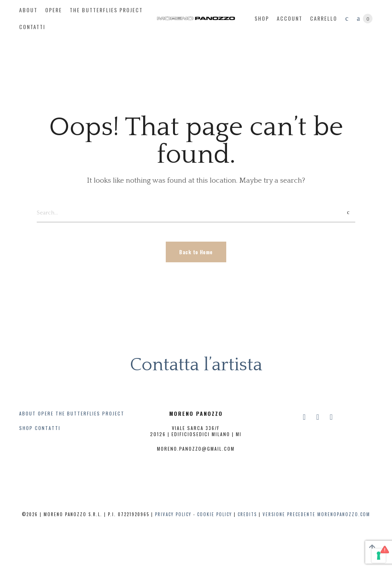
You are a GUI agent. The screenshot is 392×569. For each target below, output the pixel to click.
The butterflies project (106, 10)
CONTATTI (48, 428)
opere (54, 10)
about (28, 10)
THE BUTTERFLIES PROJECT (90, 413)
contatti (32, 27)
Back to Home (196, 252)
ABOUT (28, 413)
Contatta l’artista (196, 365)
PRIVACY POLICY (173, 514)
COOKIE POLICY (215, 514)
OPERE (46, 413)
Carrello (324, 18)
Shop (262, 18)
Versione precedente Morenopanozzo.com (316, 514)
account (290, 18)
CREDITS (247, 514)
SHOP (26, 428)
